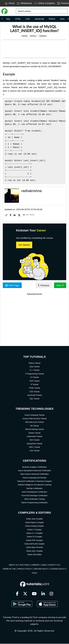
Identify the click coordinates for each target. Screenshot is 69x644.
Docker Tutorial (34, 433)
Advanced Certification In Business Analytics (34, 481)
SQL (8, 19)
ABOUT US (13, 565)
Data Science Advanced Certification (34, 474)
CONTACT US (53, 565)
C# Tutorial (34, 378)
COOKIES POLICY (58, 569)
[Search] (42, 11)
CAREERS (35, 565)
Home (10, 3)
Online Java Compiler (34, 519)
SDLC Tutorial (34, 447)
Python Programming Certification (34, 503)
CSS (28, 19)
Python (52, 19)
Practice (63, 3)
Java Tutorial (34, 367)
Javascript (39, 19)
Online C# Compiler (34, 537)
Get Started (24, 245)
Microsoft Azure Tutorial (34, 422)
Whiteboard (24, 3)
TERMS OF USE (9, 569)
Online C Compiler (34, 530)
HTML (18, 19)
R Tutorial (34, 385)
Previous (43, 285)
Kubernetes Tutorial (34, 437)
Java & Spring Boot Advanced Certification (34, 471)
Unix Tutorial (34, 451)
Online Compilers (45, 3)
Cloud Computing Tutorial (34, 415)
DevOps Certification (34, 489)
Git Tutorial (34, 426)
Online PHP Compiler (35, 541)
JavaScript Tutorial (34, 395)
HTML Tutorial (34, 388)
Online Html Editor (34, 555)
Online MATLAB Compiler (34, 544)
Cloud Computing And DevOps (34, 478)
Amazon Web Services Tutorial (35, 419)
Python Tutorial (34, 363)
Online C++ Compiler (34, 533)
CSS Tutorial (34, 392)
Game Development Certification (34, 492)
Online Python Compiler (34, 523)
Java (62, 19)
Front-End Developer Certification (34, 496)
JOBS (44, 565)
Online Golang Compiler (34, 526)
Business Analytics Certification (34, 467)
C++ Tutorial (34, 370)
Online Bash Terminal (35, 548)
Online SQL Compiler (34, 551)
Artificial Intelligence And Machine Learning (34, 485)
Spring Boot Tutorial (34, 444)
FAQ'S (34, 573)
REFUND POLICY (41, 569)
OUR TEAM (24, 565)
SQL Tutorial (34, 399)
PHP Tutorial (34, 381)
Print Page (13, 285)
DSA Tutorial (34, 440)
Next (60, 285)
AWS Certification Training (35, 499)
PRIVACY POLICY (25, 569)
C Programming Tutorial (34, 374)
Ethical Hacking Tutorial (34, 430)
